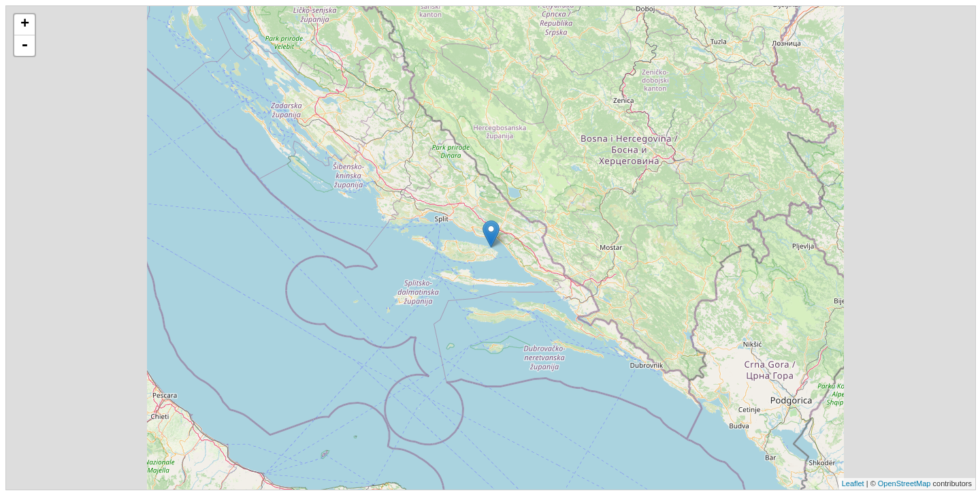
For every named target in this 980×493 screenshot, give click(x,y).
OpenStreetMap (904, 483)
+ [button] (25, 25)
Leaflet (853, 483)
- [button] (24, 46)
